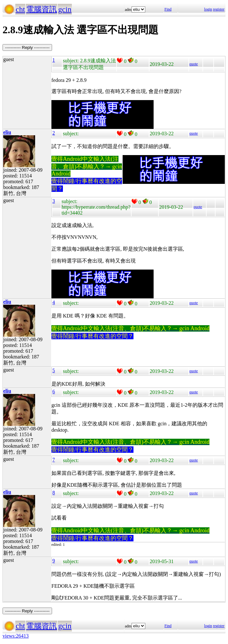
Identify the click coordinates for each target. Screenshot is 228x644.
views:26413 (16, 636)
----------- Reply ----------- (27, 47)
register (219, 9)
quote (194, 64)
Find (168, 9)
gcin (65, 9)
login (208, 9)
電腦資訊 (42, 9)
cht (20, 9)
